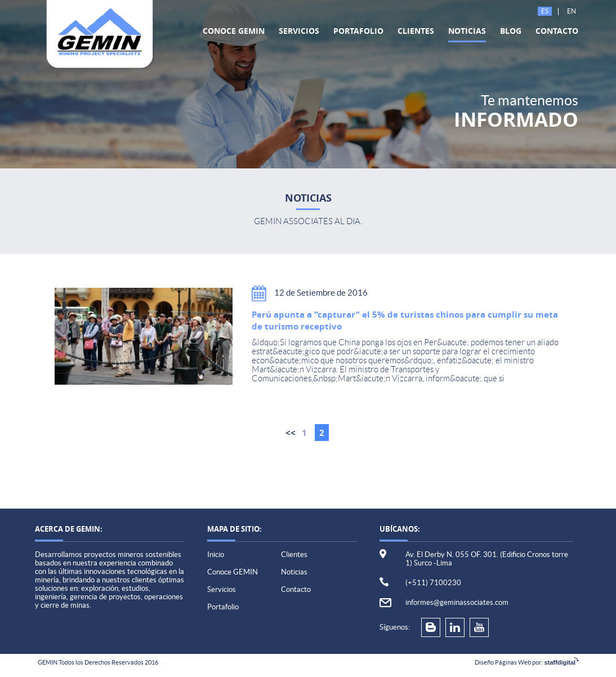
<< (291, 433)
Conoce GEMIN (234, 31)
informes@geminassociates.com (457, 602)
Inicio (216, 554)
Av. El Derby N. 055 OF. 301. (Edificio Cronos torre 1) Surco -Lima (487, 559)
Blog (511, 31)
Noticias (467, 31)
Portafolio (358, 31)
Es (545, 11)
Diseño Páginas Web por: (526, 662)
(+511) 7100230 (433, 583)
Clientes (416, 31)
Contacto (557, 31)
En (572, 11)
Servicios (299, 31)
